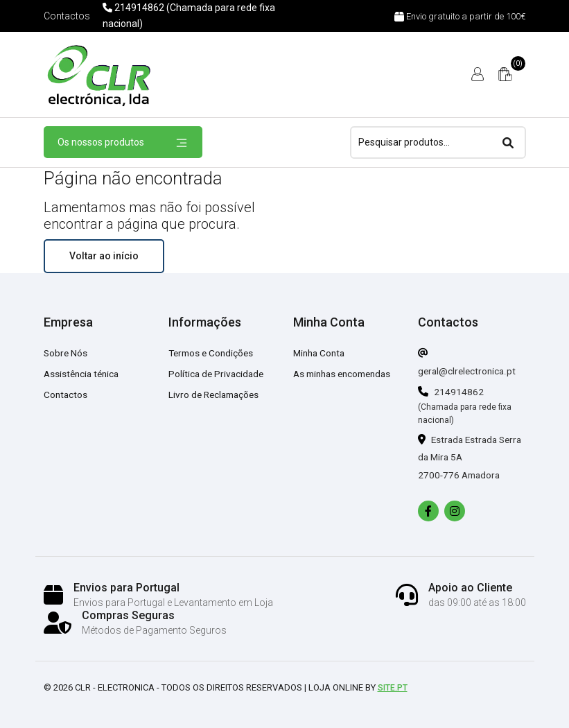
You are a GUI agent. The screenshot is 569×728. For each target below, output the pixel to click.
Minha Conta (321, 353)
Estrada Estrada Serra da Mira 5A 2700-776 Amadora (461, 458)
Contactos (67, 16)
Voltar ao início (104, 256)
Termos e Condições (213, 353)
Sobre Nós (66, 353)
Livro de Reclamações (216, 395)
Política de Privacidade (218, 374)
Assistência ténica (84, 374)
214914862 (451, 392)
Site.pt (394, 687)
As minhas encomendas (346, 374)
